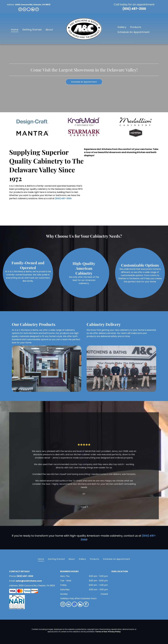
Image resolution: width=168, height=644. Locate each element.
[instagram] (20, 10)
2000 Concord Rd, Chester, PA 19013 (33, 5)
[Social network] (33, 10)
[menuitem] (15, 30)
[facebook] (37, 10)
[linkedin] (24, 10)
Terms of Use (101, 632)
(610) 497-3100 (134, 9)
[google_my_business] (29, 10)
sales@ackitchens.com (29, 581)
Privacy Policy (114, 632)
